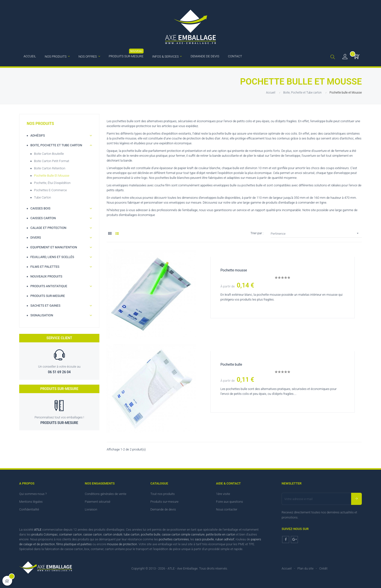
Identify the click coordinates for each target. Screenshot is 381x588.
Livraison (91, 509)
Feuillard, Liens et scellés (52, 257)
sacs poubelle (204, 539)
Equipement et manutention (54, 247)
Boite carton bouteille (49, 154)
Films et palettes (45, 267)
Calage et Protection (48, 228)
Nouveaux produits (46, 276)
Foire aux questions (229, 501)
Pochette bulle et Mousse (52, 176)
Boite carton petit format (52, 161)
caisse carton (93, 534)
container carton (70, 534)
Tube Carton (43, 197)
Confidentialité (29, 509)
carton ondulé (113, 534)
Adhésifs (38, 135)
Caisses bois (40, 208)
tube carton (132, 534)
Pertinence (316, 233)
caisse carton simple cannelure (183, 534)
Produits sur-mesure (48, 296)
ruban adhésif (225, 539)
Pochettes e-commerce (50, 190)
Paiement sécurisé (98, 501)
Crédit (323, 568)
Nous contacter (227, 509)
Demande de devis (163, 509)
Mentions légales (31, 501)
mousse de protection (122, 544)
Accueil (287, 568)
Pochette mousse (234, 270)
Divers (36, 238)
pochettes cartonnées (174, 539)
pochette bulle (151, 534)
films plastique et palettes (74, 544)
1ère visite (223, 494)
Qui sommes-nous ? (33, 494)
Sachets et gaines (45, 306)
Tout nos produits (163, 494)
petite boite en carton (221, 534)
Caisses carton (43, 218)
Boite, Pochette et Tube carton (56, 145)
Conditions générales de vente (106, 494)
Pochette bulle (231, 364)
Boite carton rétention (50, 168)
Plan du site (305, 568)
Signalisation (42, 315)
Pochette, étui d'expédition (52, 183)
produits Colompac (45, 534)
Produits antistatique (49, 286)
